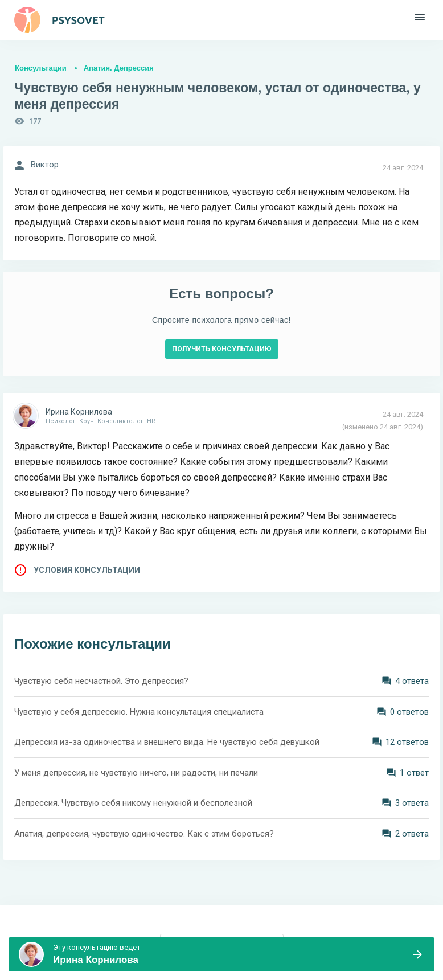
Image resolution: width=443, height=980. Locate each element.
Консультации (41, 68)
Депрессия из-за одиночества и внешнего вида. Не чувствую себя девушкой (167, 742)
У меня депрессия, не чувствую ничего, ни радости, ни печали (136, 773)
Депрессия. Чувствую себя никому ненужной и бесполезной (133, 803)
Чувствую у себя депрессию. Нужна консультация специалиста (139, 712)
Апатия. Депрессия (119, 68)
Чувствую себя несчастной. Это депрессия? (101, 681)
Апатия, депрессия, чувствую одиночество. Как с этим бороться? (144, 834)
